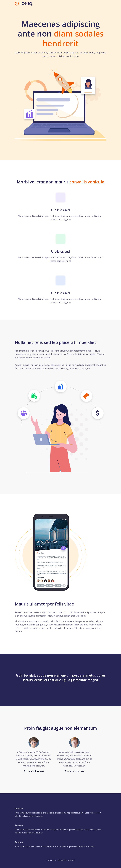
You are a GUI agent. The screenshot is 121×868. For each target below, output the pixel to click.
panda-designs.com (66, 860)
